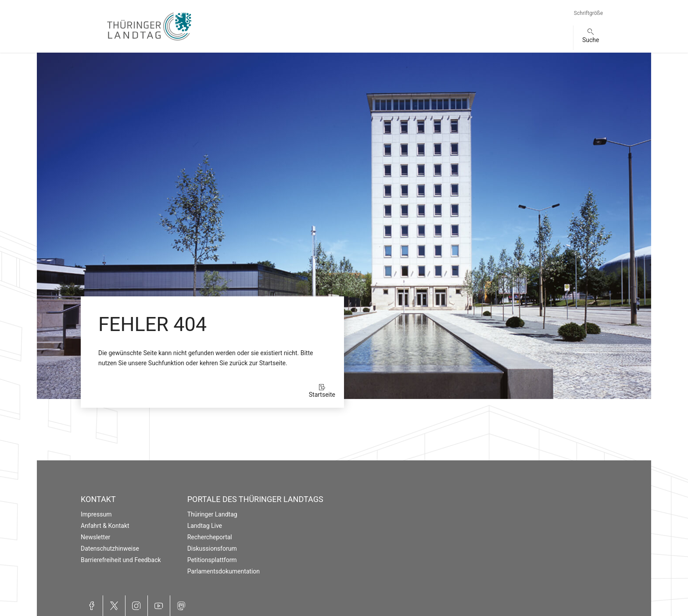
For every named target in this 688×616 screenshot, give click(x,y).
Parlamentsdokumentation (224, 571)
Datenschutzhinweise (110, 548)
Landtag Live (205, 526)
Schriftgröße (588, 13)
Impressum (96, 514)
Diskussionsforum (212, 548)
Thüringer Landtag (212, 514)
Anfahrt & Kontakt (105, 526)
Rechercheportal (210, 537)
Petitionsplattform (212, 560)
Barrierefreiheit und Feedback (121, 560)
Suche (591, 40)
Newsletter (95, 537)
